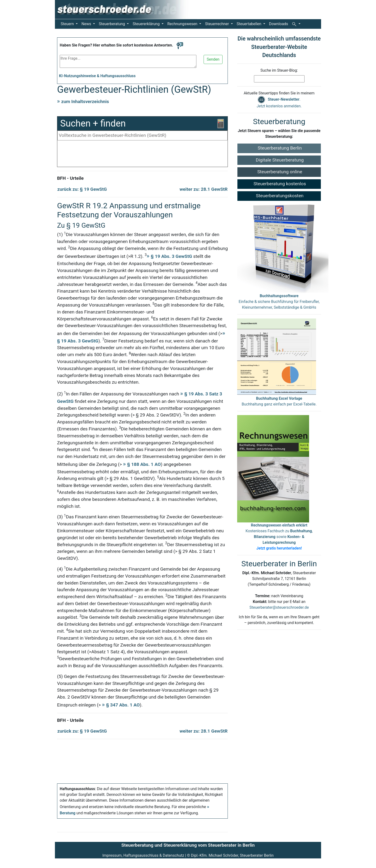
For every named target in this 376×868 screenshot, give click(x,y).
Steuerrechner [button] (217, 24)
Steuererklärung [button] (147, 24)
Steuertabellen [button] (250, 24)
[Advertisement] (142, 155)
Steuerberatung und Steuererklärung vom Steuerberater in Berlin (188, 845)
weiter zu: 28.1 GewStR (204, 189)
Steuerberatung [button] (112, 24)
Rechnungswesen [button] (183, 24)
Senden (213, 59)
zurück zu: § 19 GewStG (82, 189)
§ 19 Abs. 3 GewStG (171, 256)
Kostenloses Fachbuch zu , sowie (279, 537)
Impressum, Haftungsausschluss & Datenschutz (143, 855)
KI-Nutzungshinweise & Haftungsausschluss (97, 76)
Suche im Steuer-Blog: (279, 70)
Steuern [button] (68, 24)
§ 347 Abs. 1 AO (123, 705)
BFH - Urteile (70, 178)
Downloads (279, 24)
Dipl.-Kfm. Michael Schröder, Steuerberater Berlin (232, 855)
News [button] (87, 24)
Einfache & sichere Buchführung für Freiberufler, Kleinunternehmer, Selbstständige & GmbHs (279, 302)
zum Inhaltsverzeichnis (85, 101)
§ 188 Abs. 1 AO (144, 464)
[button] (296, 24)
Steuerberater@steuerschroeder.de (279, 607)
